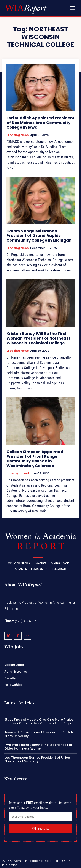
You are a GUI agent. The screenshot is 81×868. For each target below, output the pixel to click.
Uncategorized (18, 474)
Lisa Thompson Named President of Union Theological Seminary (37, 759)
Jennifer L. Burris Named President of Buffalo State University (39, 734)
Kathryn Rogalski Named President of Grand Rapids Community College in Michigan (39, 236)
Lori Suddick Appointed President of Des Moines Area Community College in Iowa (40, 123)
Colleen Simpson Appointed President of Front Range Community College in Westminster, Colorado (35, 459)
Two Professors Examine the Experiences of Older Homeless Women (38, 747)
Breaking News (17, 135)
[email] (40, 817)
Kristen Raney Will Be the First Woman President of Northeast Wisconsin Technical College (38, 338)
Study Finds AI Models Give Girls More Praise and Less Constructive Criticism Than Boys (39, 721)
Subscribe (40, 829)
